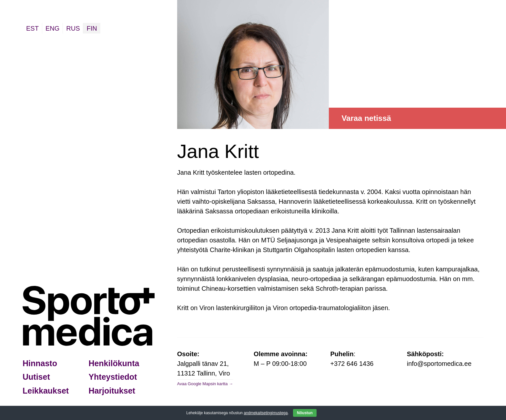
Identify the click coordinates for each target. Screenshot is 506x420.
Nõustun (305, 413)
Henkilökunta (114, 363)
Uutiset (36, 377)
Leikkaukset (46, 391)
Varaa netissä (366, 118)
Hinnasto (40, 363)
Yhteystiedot (113, 377)
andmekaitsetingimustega (266, 413)
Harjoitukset (112, 391)
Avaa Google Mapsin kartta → (205, 384)
